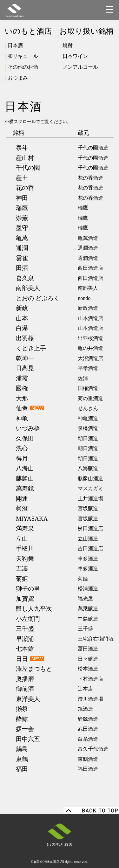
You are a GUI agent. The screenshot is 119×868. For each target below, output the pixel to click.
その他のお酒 (23, 67)
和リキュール (23, 56)
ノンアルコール (80, 67)
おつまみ (18, 78)
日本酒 (15, 45)
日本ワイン (75, 56)
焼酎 (68, 45)
